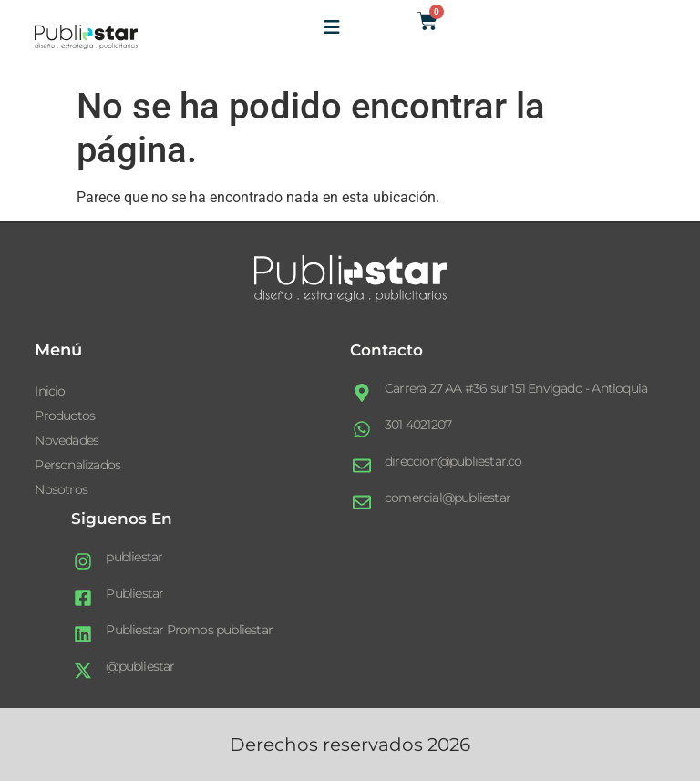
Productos (65, 416)
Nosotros (61, 489)
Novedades (67, 440)
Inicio (50, 391)
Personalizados (77, 465)
